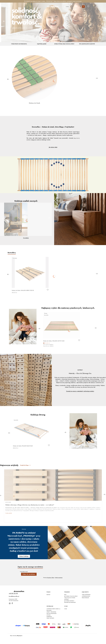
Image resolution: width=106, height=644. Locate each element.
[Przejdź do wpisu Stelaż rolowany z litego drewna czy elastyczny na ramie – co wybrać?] (53, 485)
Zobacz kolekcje (24, 556)
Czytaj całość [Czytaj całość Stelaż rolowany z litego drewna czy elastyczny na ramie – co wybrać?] (9, 513)
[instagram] (10, 603)
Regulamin (49, 610)
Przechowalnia (85, 598)
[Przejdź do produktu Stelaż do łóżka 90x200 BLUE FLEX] (31, 431)
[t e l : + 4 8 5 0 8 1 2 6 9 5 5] (13, 593)
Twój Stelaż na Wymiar (70, 598)
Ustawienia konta (86, 596)
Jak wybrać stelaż (53, 147)
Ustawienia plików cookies (53, 609)
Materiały (67, 599)
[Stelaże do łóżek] (34, 80)
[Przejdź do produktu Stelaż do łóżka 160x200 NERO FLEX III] (30, 272)
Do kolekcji (26, 238)
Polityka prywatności (52, 614)
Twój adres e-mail (24, 572)
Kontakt (48, 595)
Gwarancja (49, 617)
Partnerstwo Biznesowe (70, 602)
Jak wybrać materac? (69, 601)
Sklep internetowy (16, 636)
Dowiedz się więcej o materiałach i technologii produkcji (80, 391)
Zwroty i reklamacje (51, 612)
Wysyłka (49, 615)
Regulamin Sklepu (51, 578)
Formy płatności (50, 618)
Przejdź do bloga (25, 465)
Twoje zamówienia (86, 595)
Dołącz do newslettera (29, 574)
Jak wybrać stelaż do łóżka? (71, 596)
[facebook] (12, 603)
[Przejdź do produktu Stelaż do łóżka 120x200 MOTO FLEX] (62, 325)
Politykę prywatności (59, 578)
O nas (66, 609)
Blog (65, 595)
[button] (10, 7)
